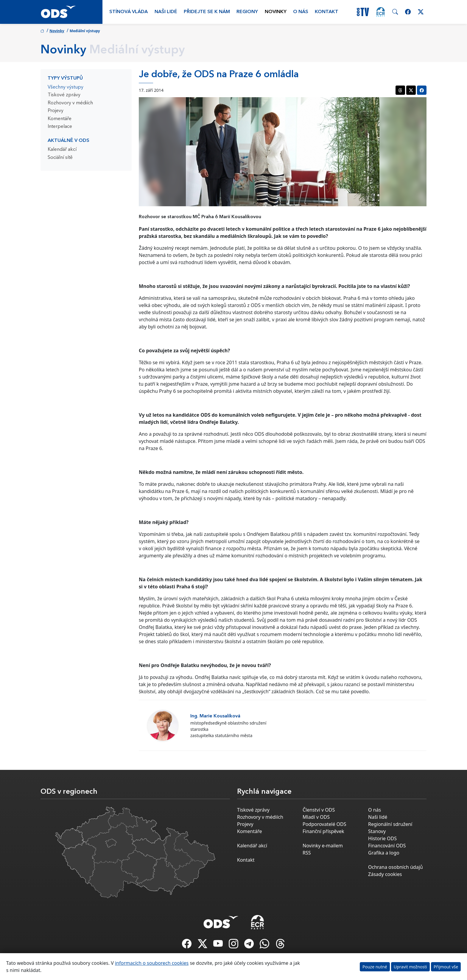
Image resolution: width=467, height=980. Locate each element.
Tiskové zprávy (64, 95)
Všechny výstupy (66, 87)
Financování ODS (387, 846)
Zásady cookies (385, 874)
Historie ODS (382, 838)
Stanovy (377, 831)
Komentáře (60, 119)
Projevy (56, 111)
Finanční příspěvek (323, 831)
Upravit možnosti (410, 967)
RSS (307, 853)
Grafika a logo (384, 853)
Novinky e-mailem (323, 846)
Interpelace (60, 127)
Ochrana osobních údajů (396, 867)
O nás (301, 12)
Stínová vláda (129, 12)
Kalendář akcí (62, 150)
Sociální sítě (60, 158)
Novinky (276, 12)
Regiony (247, 12)
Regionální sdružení (390, 824)
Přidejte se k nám (207, 12)
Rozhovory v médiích (70, 103)
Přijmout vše (446, 967)
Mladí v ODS (316, 817)
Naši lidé (166, 12)
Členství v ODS (319, 810)
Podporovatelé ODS (324, 824)
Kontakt (327, 12)
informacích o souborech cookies (152, 963)
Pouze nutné (375, 967)
